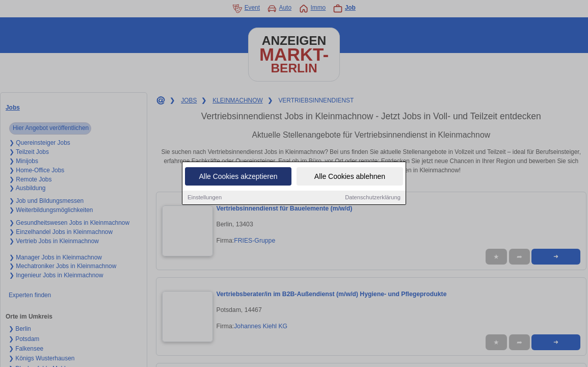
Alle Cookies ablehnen (350, 177)
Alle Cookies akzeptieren (238, 177)
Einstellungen (205, 198)
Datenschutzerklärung (373, 198)
